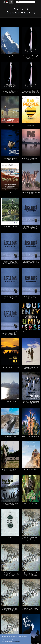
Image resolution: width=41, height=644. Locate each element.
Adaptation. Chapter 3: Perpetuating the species (31, 92)
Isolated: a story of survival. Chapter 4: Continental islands (10, 298)
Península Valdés (10, 437)
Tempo (10, 538)
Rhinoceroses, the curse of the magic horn (10, 470)
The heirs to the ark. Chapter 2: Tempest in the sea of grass (10, 574)
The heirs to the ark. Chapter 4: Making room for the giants (10, 609)
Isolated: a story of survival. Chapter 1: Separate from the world (31, 227)
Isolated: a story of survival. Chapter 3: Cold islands (31, 263)
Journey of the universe (31, 332)
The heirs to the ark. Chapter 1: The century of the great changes (31, 539)
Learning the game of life (10, 367)
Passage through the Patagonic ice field (31, 368)
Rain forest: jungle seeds (31, 437)
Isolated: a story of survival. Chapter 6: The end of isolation (10, 333)
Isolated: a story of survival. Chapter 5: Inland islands (31, 298)
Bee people (31, 125)
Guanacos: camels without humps (31, 193)
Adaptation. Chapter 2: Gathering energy (10, 92)
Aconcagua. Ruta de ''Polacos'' (10, 56)
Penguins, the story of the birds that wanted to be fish (31, 402)
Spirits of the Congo (31, 504)
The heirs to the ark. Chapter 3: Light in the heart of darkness (31, 574)
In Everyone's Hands (10, 226)
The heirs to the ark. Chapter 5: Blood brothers (31, 609)
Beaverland (10, 125)
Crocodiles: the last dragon (10, 159)
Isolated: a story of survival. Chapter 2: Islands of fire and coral (10, 263)
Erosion (10, 192)
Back (20, 22)
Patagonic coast (10, 401)
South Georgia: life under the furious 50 (10, 504)
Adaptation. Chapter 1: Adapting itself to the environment (31, 57)
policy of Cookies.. (16, 642)
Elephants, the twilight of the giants (31, 159)
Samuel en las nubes (31, 470)
